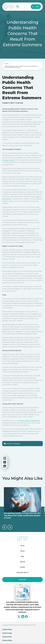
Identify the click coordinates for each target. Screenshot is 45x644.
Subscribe (22, 580)
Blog (22, 556)
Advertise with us (22, 573)
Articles (17, 444)
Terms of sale (7, 633)
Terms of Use (7, 637)
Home (6, 64)
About (22, 551)
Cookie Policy (7, 629)
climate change (8, 160)
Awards (22, 562)
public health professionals (29, 421)
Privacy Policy (7, 640)
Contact (22, 567)
